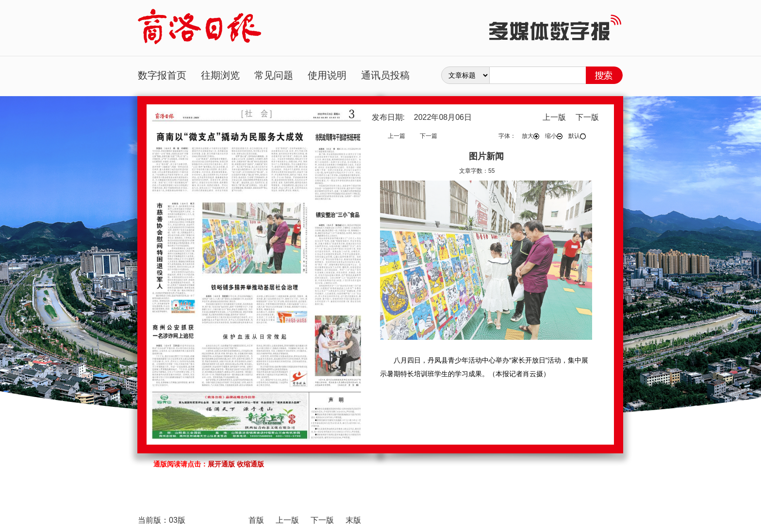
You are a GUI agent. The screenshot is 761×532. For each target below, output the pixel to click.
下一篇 (429, 136)
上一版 (554, 117)
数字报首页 (162, 75)
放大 (530, 136)
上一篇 (397, 136)
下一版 (587, 117)
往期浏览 (220, 75)
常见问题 (274, 75)
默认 (577, 136)
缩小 (554, 136)
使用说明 (327, 75)
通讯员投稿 (385, 75)
